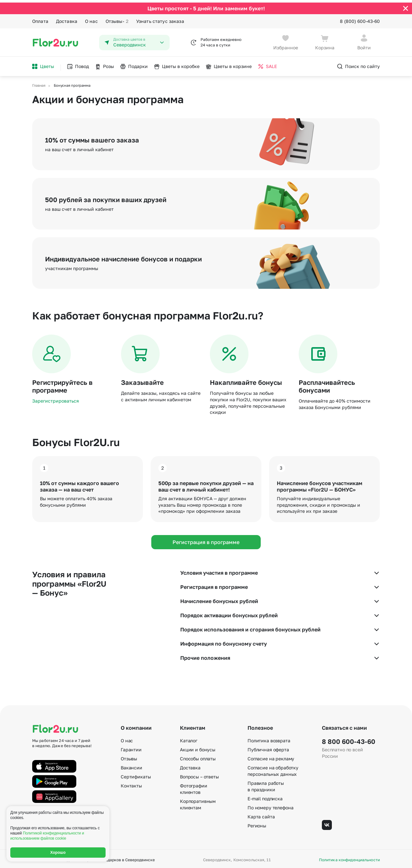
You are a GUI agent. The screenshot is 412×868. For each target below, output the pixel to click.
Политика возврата (269, 738)
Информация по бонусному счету (280, 641)
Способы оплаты (198, 756)
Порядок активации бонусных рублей (280, 613)
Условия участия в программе (280, 571)
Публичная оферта (268, 747)
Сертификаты (136, 774)
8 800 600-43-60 (349, 739)
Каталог (189, 738)
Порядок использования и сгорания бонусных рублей (280, 627)
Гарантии (131, 747)
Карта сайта (261, 814)
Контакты (131, 783)
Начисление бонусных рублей (280, 599)
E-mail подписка (265, 796)
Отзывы (117, 19)
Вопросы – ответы (199, 774)
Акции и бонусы (198, 747)
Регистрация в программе (206, 540)
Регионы (257, 823)
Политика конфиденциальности (349, 858)
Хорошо (58, 853)
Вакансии (131, 765)
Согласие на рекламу (271, 756)
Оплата (40, 19)
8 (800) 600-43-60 (360, 19)
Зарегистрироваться (56, 399)
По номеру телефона (270, 805)
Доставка (67, 19)
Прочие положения (280, 656)
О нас (91, 19)
